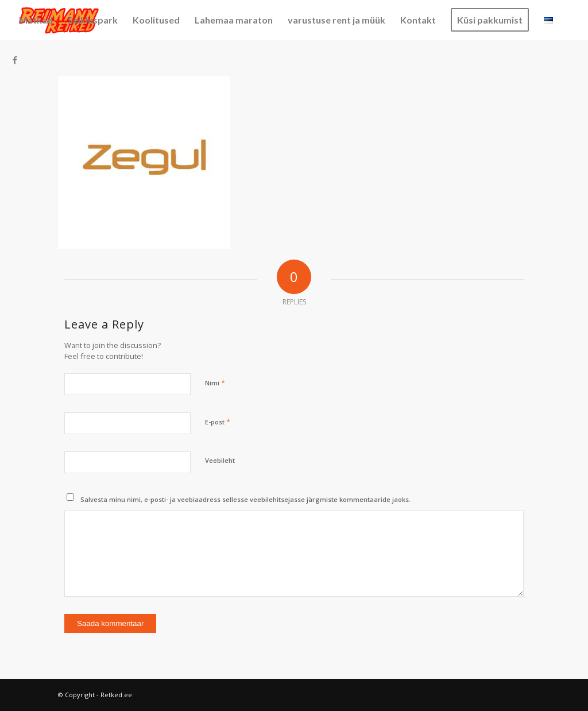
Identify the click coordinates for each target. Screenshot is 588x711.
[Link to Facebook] (15, 60)
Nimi (215, 382)
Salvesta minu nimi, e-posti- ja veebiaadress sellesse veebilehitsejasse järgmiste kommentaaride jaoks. (245, 499)
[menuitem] (36, 20)
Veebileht (220, 460)
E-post (218, 422)
